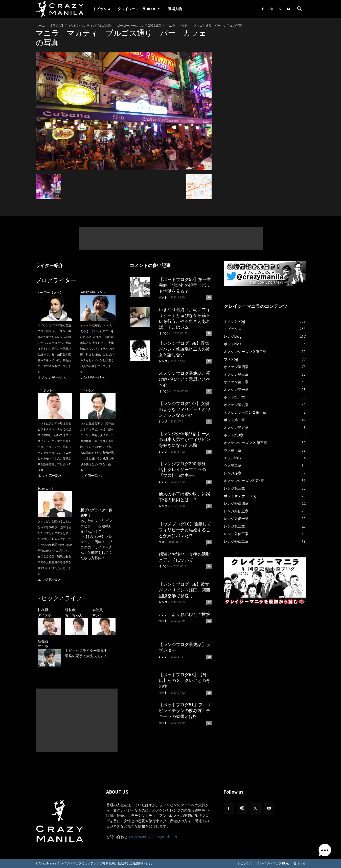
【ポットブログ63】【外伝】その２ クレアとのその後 (185, 680)
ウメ (162, 542)
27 (209, 723)
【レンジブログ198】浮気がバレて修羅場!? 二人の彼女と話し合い (184, 349)
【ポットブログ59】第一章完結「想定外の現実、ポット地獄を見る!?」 (185, 285)
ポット (163, 297)
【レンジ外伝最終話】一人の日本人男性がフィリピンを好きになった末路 (185, 439)
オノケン (164, 333)
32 (209, 602)
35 (209, 506)
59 (209, 333)
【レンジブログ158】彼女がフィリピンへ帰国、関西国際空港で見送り (185, 590)
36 (209, 482)
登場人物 (175, 9)
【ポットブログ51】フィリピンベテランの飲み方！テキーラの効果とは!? (185, 711)
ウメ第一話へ (91, 476)
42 (209, 361)
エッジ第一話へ (50, 579)
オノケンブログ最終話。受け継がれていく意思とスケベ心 (185, 379)
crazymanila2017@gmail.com (153, 837)
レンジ (163, 361)
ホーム (40, 25)
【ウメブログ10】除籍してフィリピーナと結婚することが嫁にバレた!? (185, 530)
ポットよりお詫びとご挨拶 (185, 614)
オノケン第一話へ (52, 377)
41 (209, 391)
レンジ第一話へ (93, 377)
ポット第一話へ (50, 476)
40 (209, 452)
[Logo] (62, 9)
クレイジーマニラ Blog (139, 9)
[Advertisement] (171, 238)
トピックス (102, 9)
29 (209, 657)
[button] (300, 9)
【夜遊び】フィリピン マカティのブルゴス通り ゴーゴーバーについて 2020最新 (105, 25)
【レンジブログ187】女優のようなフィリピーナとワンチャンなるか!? (185, 409)
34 (209, 542)
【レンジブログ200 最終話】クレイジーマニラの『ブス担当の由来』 (182, 470)
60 (209, 297)
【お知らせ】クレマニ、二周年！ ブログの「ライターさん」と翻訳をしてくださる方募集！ (96, 547)
